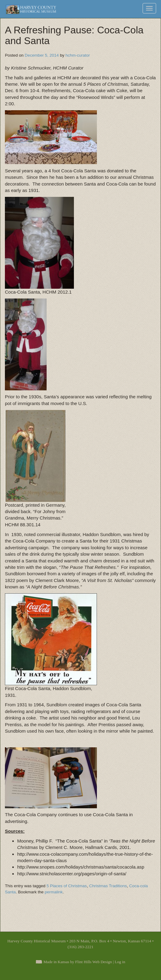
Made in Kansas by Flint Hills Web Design (78, 962)
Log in (120, 962)
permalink (54, 892)
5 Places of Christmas (67, 886)
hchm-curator (78, 55)
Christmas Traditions (108, 886)
